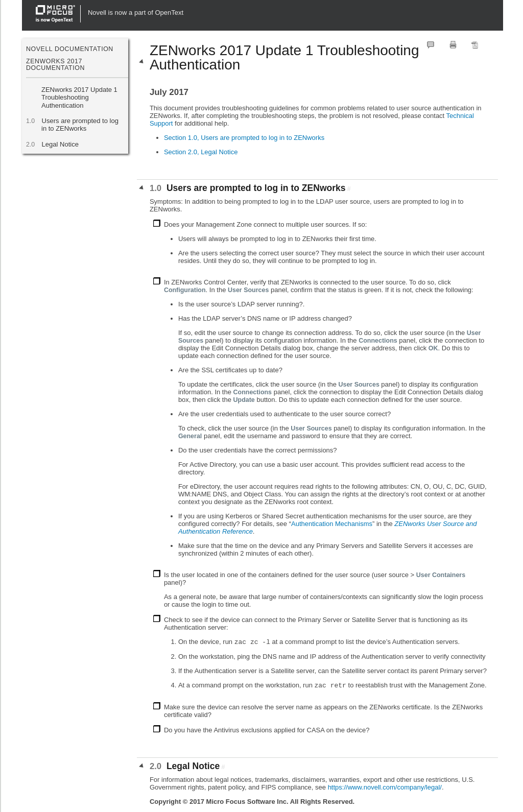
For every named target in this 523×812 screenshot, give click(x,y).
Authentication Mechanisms (332, 524)
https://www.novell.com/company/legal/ (385, 787)
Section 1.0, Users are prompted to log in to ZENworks (244, 138)
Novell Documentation (70, 49)
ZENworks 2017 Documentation (55, 64)
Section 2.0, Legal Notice (201, 152)
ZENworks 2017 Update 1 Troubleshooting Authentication (79, 98)
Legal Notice (60, 144)
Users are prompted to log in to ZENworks (80, 125)
